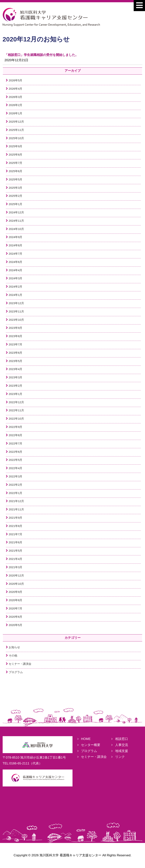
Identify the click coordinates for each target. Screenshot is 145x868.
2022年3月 (16, 476)
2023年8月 (16, 336)
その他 (13, 655)
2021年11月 (16, 509)
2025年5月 (16, 179)
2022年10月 (16, 419)
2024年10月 (16, 229)
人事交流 (122, 745)
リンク (120, 757)
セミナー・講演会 (20, 664)
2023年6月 (16, 353)
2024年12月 (16, 212)
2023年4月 (16, 369)
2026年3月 (16, 97)
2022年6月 (16, 452)
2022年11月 (16, 410)
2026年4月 (16, 89)
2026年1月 (16, 113)
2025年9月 (16, 146)
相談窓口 (122, 739)
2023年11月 (16, 311)
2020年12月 (16, 575)
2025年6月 (16, 171)
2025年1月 (16, 204)
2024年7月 (16, 254)
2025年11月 (16, 130)
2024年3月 (16, 278)
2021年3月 (16, 567)
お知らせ (14, 647)
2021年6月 (16, 542)
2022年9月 (16, 427)
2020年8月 (16, 600)
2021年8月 (16, 526)
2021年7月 (16, 534)
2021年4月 (16, 559)
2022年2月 (16, 485)
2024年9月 (16, 237)
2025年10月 (16, 138)
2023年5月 (16, 361)
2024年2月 (16, 287)
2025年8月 (16, 155)
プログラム (16, 672)
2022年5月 (16, 460)
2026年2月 (16, 105)
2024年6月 (16, 262)
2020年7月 (16, 608)
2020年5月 (16, 625)
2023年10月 (16, 320)
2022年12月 (16, 402)
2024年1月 (16, 295)
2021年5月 (16, 551)
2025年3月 (16, 188)
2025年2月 (16, 196)
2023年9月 (16, 328)
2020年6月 (16, 617)
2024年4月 (16, 270)
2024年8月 (16, 245)
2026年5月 (16, 80)
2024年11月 (16, 221)
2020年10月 (16, 584)
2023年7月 (16, 344)
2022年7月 (16, 443)
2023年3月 (16, 377)
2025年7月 (16, 163)
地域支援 (122, 751)
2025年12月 (16, 122)
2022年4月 (16, 468)
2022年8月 (16, 435)
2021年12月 (16, 501)
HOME (86, 739)
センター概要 (91, 745)
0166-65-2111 (19, 763)
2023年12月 (16, 303)
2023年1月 (16, 394)
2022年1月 (16, 493)
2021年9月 (16, 518)
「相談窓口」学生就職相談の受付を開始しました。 (41, 55)
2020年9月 (16, 592)
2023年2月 (16, 386)
